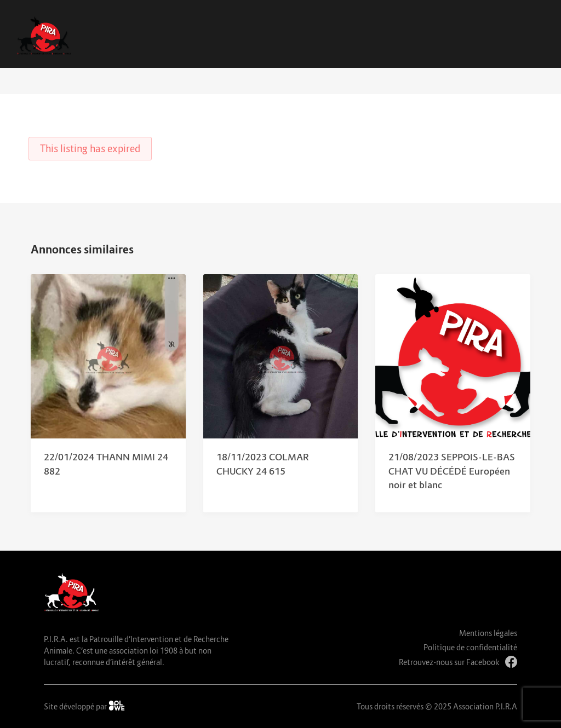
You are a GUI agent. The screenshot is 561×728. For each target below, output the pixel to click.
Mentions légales (488, 633)
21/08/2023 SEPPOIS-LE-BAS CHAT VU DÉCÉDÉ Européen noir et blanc (452, 471)
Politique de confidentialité (470, 647)
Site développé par (84, 706)
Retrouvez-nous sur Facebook (458, 662)
